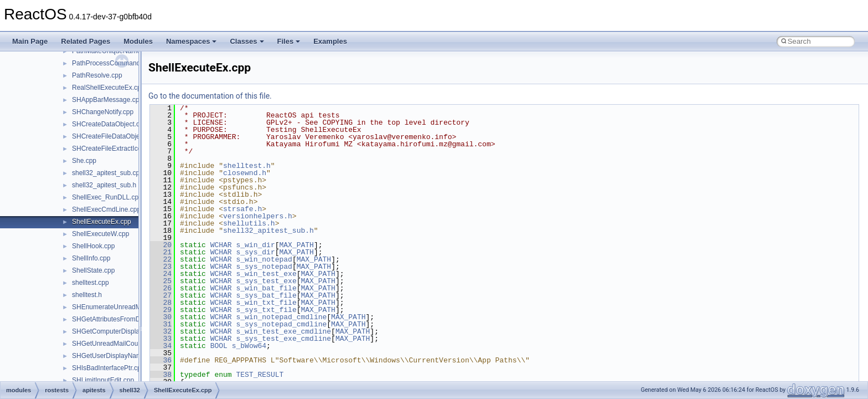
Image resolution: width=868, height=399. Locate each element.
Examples (330, 41)
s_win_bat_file (266, 288)
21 (161, 252)
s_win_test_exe (266, 274)
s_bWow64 (249, 346)
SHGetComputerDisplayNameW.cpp (125, 331)
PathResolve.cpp (97, 75)
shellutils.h (249, 223)
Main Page (30, 41)
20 (161, 245)
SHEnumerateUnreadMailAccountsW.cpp (133, 307)
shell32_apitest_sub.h (104, 185)
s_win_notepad (264, 259)
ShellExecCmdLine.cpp (106, 209)
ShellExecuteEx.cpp (102, 222)
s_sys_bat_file (266, 295)
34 (161, 346)
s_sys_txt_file (266, 310)
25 (161, 281)
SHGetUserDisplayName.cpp (115, 356)
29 (161, 310)
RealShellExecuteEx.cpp (108, 88)
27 (161, 295)
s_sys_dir (255, 252)
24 (161, 274)
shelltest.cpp (91, 283)
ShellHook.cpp (93, 246)
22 (161, 259)
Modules (138, 41)
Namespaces (192, 41)
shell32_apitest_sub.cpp (108, 173)
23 (161, 267)
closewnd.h (245, 173)
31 (161, 324)
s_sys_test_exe (266, 281)
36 (161, 360)
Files (289, 41)
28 (161, 303)
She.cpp (84, 161)
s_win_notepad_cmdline (281, 317)
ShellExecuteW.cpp (100, 234)
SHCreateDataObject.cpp (109, 124)
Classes (247, 41)
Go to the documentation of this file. (210, 96)
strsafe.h (242, 209)
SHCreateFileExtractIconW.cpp (118, 149)
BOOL (219, 346)
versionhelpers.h (258, 216)
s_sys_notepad (264, 267)
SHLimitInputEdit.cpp (103, 380)
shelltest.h (87, 295)
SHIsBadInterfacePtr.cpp (108, 368)
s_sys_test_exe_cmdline (283, 339)
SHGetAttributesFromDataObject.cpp (126, 319)
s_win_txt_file (266, 303)
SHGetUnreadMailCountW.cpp (117, 344)
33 (161, 339)
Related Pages (86, 41)
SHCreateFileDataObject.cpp (115, 136)
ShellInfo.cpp (91, 258)
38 (161, 375)
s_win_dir (255, 245)
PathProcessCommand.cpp (112, 63)
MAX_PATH (296, 245)
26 (161, 288)
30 (161, 317)
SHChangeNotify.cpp (103, 112)
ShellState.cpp (93, 270)
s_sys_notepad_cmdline (281, 324)
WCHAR (221, 245)
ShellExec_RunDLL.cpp (107, 197)
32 (161, 331)
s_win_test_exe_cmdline (283, 331)
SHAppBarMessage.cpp (107, 100)
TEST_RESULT (260, 375)
